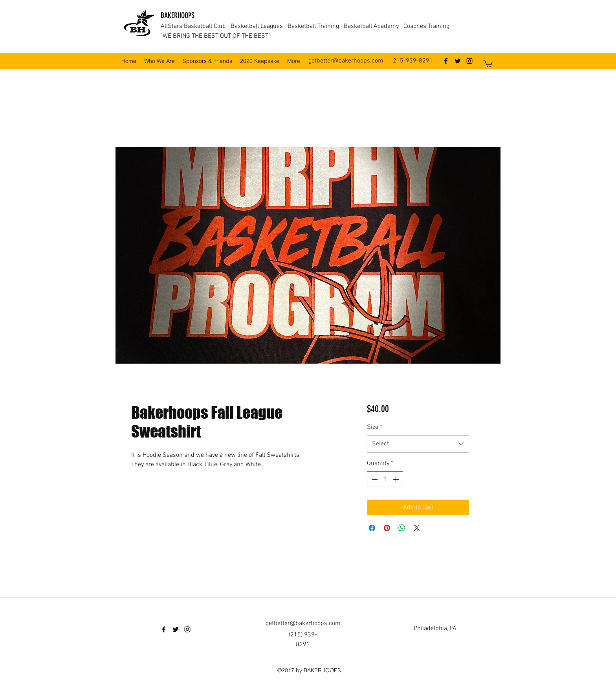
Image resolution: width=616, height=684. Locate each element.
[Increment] (396, 479)
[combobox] (418, 444)
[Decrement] (374, 479)
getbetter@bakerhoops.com (346, 61)
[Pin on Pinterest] (387, 528)
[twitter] (458, 61)
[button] (488, 63)
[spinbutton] (385, 479)
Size (375, 427)
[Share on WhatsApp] (402, 528)
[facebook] (446, 61)
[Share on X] (417, 528)
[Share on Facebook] (372, 528)
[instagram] (469, 61)
